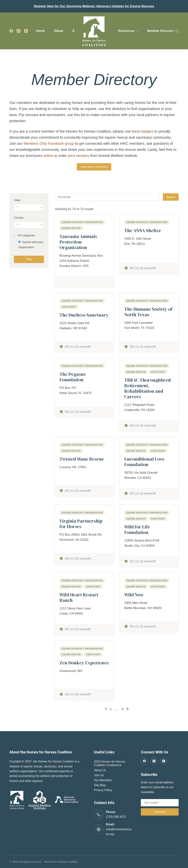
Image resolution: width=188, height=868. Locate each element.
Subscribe (160, 812)
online (48, 156)
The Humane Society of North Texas (148, 312)
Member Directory (161, 31)
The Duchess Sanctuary (84, 315)
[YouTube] (26, 31)
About (59, 31)
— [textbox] (17, 206)
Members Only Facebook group (49, 143)
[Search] (177, 31)
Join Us (99, 775)
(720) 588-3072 (116, 817)
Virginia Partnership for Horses (81, 524)
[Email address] (160, 803)
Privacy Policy (103, 790)
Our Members (103, 780)
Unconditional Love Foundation (144, 462)
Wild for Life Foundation (137, 530)
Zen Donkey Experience (84, 663)
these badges (143, 131)
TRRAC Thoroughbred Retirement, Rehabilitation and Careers (148, 388)
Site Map (100, 785)
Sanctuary (69, 307)
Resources (129, 31)
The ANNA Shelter (143, 230)
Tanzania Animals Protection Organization (78, 242)
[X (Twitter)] (19, 31)
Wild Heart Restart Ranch (79, 597)
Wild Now (134, 595)
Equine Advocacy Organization (82, 222)
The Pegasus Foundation (73, 377)
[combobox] (29, 207)
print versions (79, 156)
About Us (100, 770)
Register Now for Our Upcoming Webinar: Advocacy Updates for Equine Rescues (94, 6)
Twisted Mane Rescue (82, 459)
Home (40, 31)
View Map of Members (94, 167)
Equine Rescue (71, 228)
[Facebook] (11, 31)
